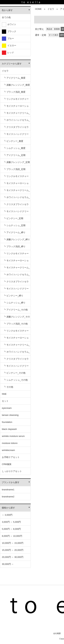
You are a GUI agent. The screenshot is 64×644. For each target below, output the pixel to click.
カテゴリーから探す (12, 64)
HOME (38, 9)
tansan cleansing (10, 415)
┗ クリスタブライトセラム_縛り (16, 283)
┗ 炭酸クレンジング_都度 (17, 85)
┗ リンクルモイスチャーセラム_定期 (16, 177)
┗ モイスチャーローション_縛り (16, 262)
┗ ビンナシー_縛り (13, 296)
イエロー (9, 46)
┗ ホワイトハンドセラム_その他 (17, 353)
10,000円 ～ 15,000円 (13, 543)
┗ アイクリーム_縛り (15, 232)
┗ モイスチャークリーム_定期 (17, 191)
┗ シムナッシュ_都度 (15, 148)
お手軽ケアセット (11, 457)
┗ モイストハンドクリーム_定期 (16, 213)
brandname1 (8, 490)
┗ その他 (8, 387)
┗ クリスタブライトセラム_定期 (16, 206)
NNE (4, 394)
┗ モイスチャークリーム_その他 (17, 346)
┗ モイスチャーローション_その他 (16, 339)
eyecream (7, 408)
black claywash (9, 429)
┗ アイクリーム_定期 (15, 155)
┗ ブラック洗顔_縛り (15, 246)
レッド (8, 53)
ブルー (8, 39)
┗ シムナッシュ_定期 (15, 225)
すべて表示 (54, 35)
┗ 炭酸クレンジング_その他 (17, 318)
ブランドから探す (11, 482)
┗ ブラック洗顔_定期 (15, 169)
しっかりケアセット (12, 471)
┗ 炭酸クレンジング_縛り (17, 239)
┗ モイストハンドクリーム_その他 (16, 367)
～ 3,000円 (7, 515)
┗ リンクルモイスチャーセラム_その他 (16, 332)
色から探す (7, 10)
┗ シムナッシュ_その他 (16, 380)
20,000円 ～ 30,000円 (13, 557)
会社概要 (57, 633)
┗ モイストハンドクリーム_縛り (16, 290)
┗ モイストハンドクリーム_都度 (16, 135)
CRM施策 (7, 464)
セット (5, 401)
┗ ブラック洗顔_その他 (16, 324)
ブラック (9, 32)
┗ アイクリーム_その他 (16, 310)
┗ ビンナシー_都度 (13, 141)
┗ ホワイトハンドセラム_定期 (17, 198)
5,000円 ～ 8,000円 (11, 529)
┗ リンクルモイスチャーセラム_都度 (16, 100)
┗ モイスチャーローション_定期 (16, 184)
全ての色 (6, 17)
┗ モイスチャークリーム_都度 (17, 114)
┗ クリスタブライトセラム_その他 (16, 360)
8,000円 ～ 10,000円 (12, 536)
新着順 (57, 29)
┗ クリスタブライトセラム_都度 (16, 128)
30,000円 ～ (8, 564)
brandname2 (8, 497)
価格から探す (8, 508)
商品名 (49, 29)
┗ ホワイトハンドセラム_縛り (17, 276)
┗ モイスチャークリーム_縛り (17, 269)
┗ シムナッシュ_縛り (15, 303)
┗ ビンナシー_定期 (13, 218)
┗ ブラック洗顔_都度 (15, 92)
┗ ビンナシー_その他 (15, 373)
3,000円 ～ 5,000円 (11, 522)
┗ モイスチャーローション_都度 (16, 107)
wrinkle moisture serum (13, 436)
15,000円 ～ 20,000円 (13, 550)
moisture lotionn (10, 443)
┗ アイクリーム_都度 (15, 78)
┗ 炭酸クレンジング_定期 (17, 162)
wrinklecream (8, 450)
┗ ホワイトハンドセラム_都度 (17, 121)
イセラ (5, 71)
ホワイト (9, 25)
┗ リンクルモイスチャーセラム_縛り (16, 255)
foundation (7, 422)
